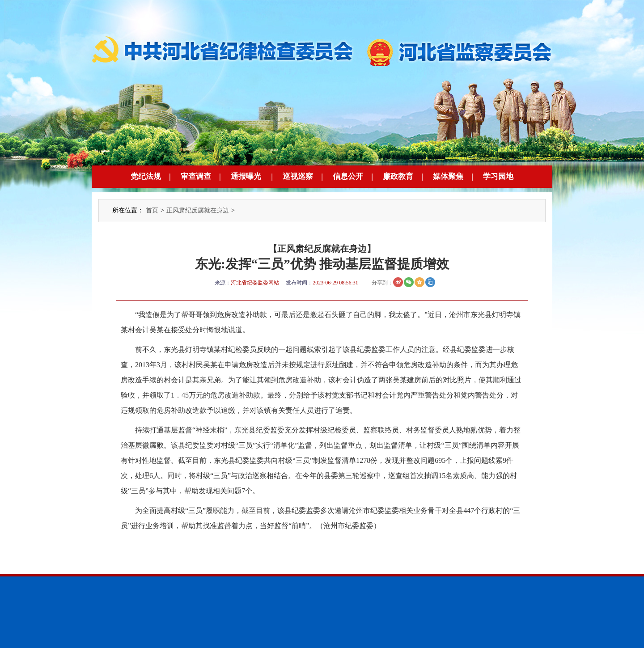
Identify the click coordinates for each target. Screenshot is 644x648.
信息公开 (348, 176)
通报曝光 (246, 176)
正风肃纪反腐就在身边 (198, 210)
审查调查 (196, 176)
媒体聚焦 (448, 176)
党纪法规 (146, 176)
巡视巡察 (298, 176)
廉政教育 (398, 176)
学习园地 (498, 176)
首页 (152, 210)
